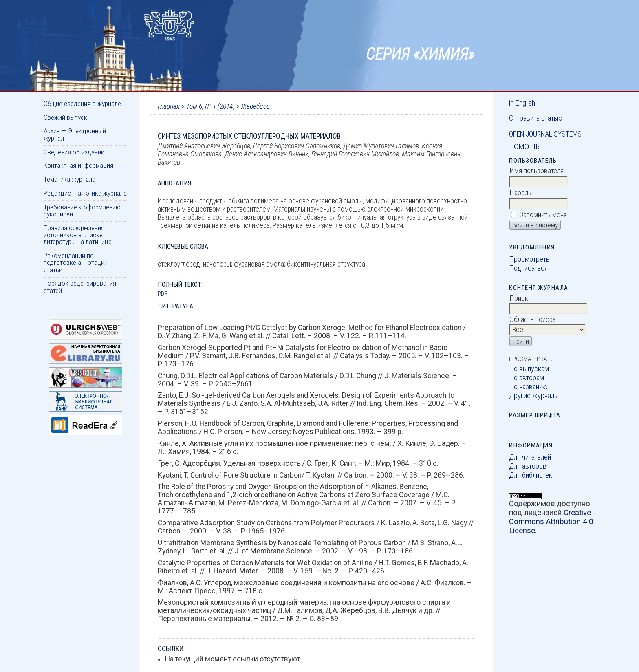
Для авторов (528, 466)
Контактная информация (78, 165)
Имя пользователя (537, 171)
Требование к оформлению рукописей (82, 210)
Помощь (524, 147)
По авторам (527, 378)
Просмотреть (529, 259)
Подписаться (528, 268)
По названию (528, 387)
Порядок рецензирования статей (80, 287)
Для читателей (530, 457)
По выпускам (529, 369)
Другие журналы (534, 396)
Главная (169, 106)
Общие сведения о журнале (82, 104)
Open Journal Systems (545, 134)
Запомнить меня (543, 215)
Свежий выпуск (65, 117)
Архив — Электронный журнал (75, 134)
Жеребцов (256, 106)
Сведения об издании (74, 152)
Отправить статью (536, 118)
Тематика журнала (69, 179)
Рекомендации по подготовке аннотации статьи (76, 263)
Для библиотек (531, 475)
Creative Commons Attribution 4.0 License (551, 522)
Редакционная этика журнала (85, 193)
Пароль (520, 193)
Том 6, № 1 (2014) (210, 106)
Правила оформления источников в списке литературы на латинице (78, 235)
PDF (162, 294)
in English (522, 103)
